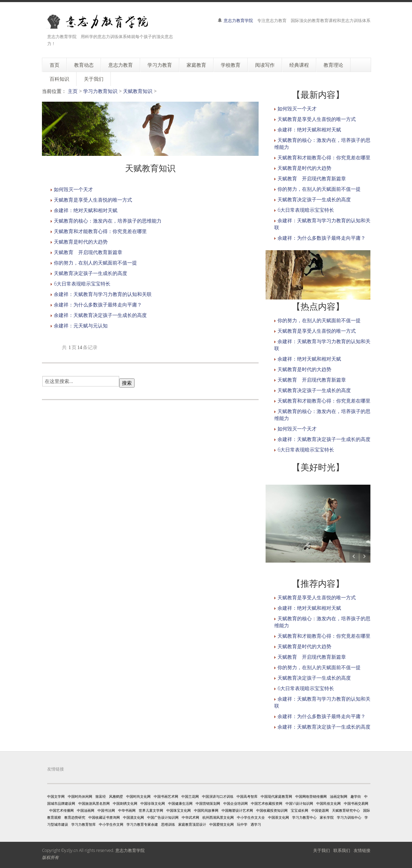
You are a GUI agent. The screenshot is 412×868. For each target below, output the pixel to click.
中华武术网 (190, 817)
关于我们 (321, 850)
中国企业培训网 (236, 803)
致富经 (101, 796)
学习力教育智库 (84, 824)
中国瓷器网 (320, 810)
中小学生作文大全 (251, 817)
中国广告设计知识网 (163, 817)
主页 (73, 91)
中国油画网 (86, 810)
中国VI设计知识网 (299, 803)
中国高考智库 (247, 796)
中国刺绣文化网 (125, 803)
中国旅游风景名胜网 (94, 803)
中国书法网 (106, 810)
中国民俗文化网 (328, 803)
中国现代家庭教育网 (276, 796)
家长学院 (327, 817)
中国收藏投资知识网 (272, 810)
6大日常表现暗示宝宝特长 (82, 284)
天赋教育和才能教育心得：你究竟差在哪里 (100, 231)
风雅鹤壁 (116, 796)
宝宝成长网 (299, 810)
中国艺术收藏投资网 (267, 803)
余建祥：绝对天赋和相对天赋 (86, 210)
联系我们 (342, 850)
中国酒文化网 (133, 817)
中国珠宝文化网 (179, 810)
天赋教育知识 (138, 91)
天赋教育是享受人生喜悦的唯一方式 (93, 200)
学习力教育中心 (304, 817)
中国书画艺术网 (166, 796)
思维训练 (168, 824)
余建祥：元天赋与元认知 (81, 325)
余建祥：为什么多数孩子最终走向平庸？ (98, 305)
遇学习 (256, 824)
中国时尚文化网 (138, 796)
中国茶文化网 (279, 817)
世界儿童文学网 (151, 810)
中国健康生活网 (180, 803)
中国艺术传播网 (62, 810)
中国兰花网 (190, 796)
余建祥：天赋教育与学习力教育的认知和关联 (103, 294)
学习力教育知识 (100, 91)
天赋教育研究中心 (346, 810)
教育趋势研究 (75, 817)
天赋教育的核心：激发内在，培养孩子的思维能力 (108, 221)
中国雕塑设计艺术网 (237, 810)
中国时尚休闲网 (80, 796)
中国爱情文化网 (222, 824)
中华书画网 (127, 810)
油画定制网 (339, 796)
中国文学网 (56, 796)
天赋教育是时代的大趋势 (81, 242)
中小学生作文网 (111, 824)
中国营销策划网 (208, 803)
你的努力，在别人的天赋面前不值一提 (95, 263)
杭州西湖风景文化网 (218, 817)
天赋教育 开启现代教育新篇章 (88, 252)
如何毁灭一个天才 (73, 189)
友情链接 (362, 850)
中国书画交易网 (356, 803)
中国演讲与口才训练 (218, 796)
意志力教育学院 (238, 20)
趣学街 (356, 796)
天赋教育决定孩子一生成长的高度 (91, 273)
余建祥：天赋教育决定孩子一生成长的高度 (100, 315)
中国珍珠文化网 (153, 803)
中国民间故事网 (206, 810)
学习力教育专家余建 (142, 824)
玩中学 (242, 824)
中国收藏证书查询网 (104, 817)
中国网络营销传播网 (311, 796)
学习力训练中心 (349, 817)
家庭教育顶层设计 (192, 824)
